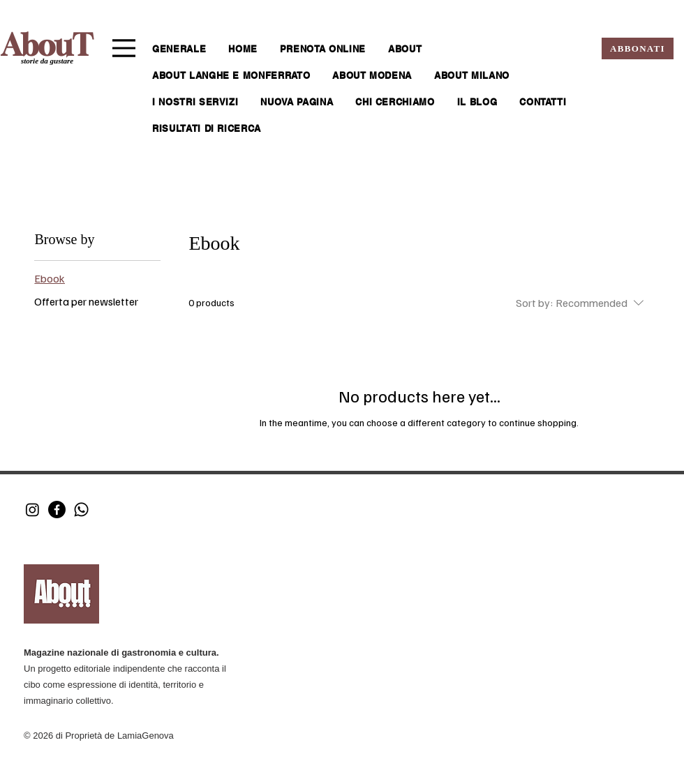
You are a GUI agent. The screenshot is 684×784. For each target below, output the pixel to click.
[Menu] (124, 48)
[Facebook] (57, 510)
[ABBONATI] (638, 48)
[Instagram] (32, 510)
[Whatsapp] (81, 510)
